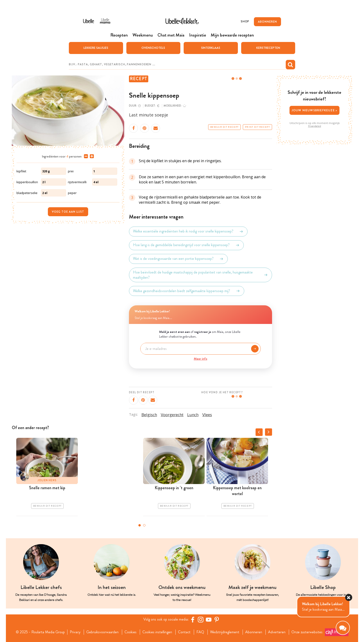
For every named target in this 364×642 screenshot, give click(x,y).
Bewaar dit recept (224, 127)
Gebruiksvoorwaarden (102, 632)
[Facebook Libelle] (193, 620)
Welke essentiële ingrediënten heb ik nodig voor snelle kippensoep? (188, 232)
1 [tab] (140, 525)
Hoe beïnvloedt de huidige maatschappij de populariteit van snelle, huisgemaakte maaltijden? (201, 275)
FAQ (200, 632)
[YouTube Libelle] (209, 620)
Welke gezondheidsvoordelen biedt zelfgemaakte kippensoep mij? (187, 291)
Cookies (130, 632)
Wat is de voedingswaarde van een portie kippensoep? (178, 259)
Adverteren (277, 632)
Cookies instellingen (157, 632)
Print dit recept (257, 127)
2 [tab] (144, 525)
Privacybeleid (315, 126)
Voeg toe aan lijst (68, 212)
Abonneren (254, 632)
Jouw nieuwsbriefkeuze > (315, 110)
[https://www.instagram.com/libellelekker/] (201, 620)
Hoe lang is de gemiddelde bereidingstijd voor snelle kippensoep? (186, 245)
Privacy (75, 632)
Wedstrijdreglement (225, 632)
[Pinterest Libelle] (217, 620)
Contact (184, 632)
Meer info (201, 359)
